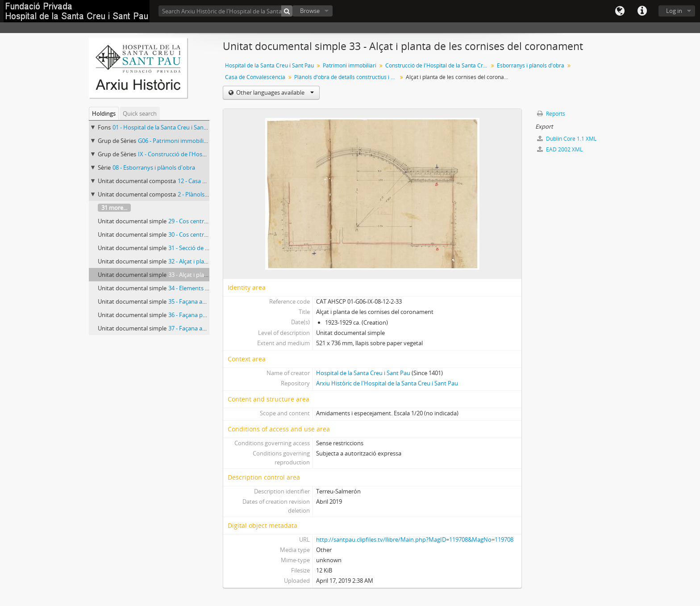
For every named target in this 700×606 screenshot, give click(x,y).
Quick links (642, 11)
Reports (551, 114)
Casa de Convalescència (255, 77)
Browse (310, 11)
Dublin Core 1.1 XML (567, 139)
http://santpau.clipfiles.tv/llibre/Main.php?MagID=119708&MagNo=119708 (415, 539)
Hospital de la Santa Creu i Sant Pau (269, 65)
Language (620, 11)
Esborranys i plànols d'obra (531, 65)
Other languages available (274, 92)
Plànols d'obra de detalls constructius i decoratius (347, 77)
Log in (674, 11)
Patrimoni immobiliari (350, 65)
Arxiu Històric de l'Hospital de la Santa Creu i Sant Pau (387, 383)
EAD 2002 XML (560, 149)
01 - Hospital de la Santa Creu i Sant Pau (165, 127)
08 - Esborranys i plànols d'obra (154, 167)
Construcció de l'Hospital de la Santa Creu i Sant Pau (438, 65)
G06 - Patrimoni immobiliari (174, 141)
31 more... (114, 208)
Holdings (104, 113)
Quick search (140, 113)
